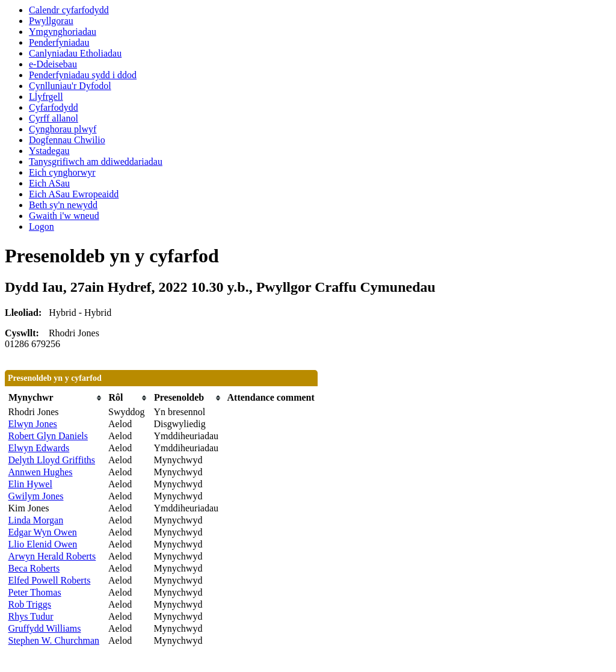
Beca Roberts (34, 568)
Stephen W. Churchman (54, 640)
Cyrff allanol (54, 118)
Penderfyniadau (59, 42)
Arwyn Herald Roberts (52, 556)
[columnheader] (56, 398)
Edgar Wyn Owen (43, 532)
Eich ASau (49, 183)
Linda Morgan (36, 520)
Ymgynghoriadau (63, 32)
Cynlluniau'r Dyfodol (70, 86)
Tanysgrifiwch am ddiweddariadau (96, 162)
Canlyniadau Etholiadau (75, 53)
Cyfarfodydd (54, 107)
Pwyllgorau (51, 21)
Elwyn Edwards (39, 448)
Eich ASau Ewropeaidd (74, 194)
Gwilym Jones (36, 496)
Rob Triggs (30, 604)
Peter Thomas (35, 592)
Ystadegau (49, 151)
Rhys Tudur (31, 616)
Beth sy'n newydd (63, 205)
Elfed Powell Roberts (50, 580)
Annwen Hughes (41, 472)
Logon (42, 227)
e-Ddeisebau (53, 64)
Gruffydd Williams (45, 628)
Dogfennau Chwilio (67, 140)
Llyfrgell (46, 97)
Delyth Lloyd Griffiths (52, 460)
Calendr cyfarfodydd (69, 10)
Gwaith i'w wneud (64, 216)
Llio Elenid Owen (43, 544)
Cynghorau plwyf (63, 129)
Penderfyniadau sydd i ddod (83, 75)
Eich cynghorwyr (62, 172)
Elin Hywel (30, 484)
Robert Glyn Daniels (48, 436)
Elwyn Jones (33, 424)
